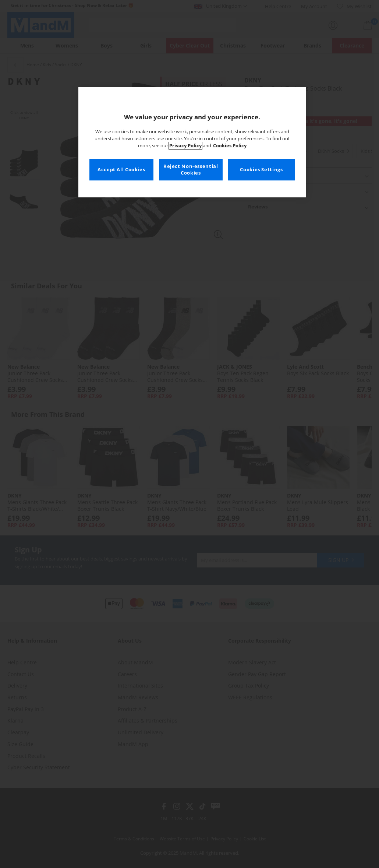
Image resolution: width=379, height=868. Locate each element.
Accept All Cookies (121, 170)
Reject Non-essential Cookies (191, 170)
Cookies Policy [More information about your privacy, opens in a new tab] (230, 146)
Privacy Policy (185, 146)
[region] (192, 142)
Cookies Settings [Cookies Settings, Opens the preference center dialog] (261, 170)
